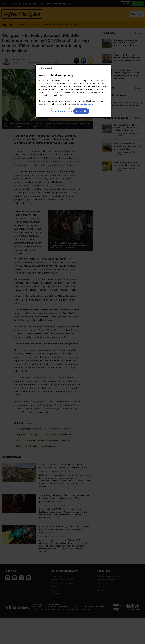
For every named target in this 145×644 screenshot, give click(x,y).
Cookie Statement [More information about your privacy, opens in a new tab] (85, 104)
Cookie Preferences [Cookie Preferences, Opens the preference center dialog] (60, 111)
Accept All (81, 111)
